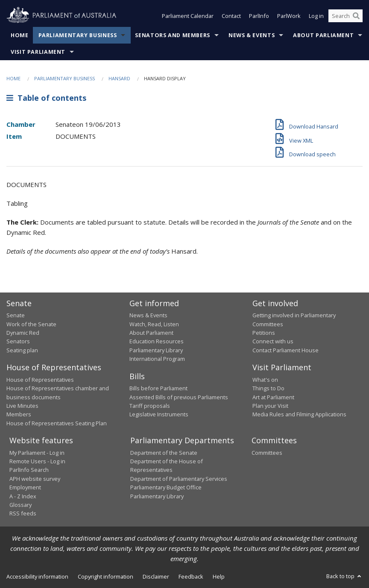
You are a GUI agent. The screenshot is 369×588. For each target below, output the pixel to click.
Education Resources (157, 341)
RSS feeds (23, 513)
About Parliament (323, 35)
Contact (231, 16)
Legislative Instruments (159, 414)
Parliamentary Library (156, 350)
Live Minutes (22, 406)
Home (20, 35)
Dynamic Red (23, 333)
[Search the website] (346, 16)
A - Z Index (23, 496)
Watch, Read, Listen (154, 324)
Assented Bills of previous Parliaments (179, 397)
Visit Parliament (38, 52)
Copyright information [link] (105, 576)
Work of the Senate (31, 324)
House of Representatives (40, 380)
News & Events (252, 35)
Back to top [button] (344, 576)
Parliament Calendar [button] (188, 16)
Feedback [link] (191, 576)
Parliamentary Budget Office (166, 487)
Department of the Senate (164, 453)
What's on (265, 380)
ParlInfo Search (29, 470)
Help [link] (219, 576)
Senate (16, 315)
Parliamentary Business (78, 35)
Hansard (119, 78)
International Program (157, 359)
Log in (316, 16)
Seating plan (22, 350)
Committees (267, 453)
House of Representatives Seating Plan (57, 423)
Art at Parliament (273, 397)
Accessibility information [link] (37, 576)
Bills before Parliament (158, 388)
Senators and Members (173, 35)
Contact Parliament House (286, 350)
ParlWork (289, 16)
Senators (18, 341)
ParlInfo (259, 16)
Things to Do (268, 388)
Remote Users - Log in (37, 461)
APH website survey (35, 479)
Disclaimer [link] (156, 576)
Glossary (20, 505)
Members (19, 414)
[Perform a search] (356, 16)
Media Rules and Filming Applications (299, 414)
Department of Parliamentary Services (179, 479)
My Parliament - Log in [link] (37, 453)
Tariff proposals (150, 406)
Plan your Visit (270, 406)
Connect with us (273, 341)
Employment (25, 487)
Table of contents (46, 98)
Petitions (264, 333)
